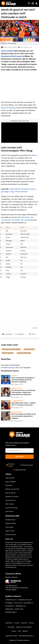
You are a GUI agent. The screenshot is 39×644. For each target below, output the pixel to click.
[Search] (29, 3)
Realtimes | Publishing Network (20, 640)
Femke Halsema (8, 353)
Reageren (20, 334)
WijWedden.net (21, 606)
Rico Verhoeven (11, 493)
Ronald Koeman (10, 520)
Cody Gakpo (9, 527)
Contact (17, 623)
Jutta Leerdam (7, 51)
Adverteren (9, 623)
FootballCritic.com (11, 600)
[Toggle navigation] (33, 3)
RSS (20, 631)
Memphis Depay (11, 523)
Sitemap (25, 631)
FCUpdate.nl (9, 603)
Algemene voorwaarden (24, 627)
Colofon (14, 631)
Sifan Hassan (10, 504)
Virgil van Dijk (10, 531)
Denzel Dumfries (11, 535)
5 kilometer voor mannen (21, 220)
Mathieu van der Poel (12, 489)
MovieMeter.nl (28, 603)
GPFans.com (19, 603)
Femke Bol (9, 485)
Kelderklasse (10, 609)
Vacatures (24, 623)
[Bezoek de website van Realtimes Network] (13, 581)
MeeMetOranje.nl (11, 612)
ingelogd (11, 367)
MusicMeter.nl (10, 606)
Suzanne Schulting (8, 108)
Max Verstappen (11, 482)
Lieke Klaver (9, 511)
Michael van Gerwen (12, 497)
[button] (37, 3)
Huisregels (11, 627)
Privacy (31, 623)
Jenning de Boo (11, 500)
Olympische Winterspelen (12, 56)
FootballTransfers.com (25, 600)
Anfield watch (19, 609)
